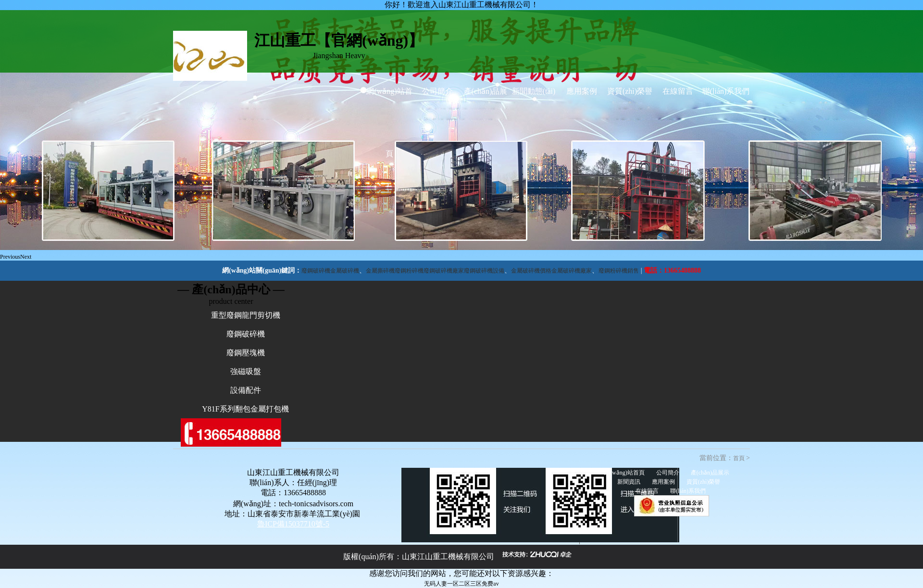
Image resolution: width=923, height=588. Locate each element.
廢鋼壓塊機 (246, 353)
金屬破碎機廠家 (572, 271)
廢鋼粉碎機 (409, 271)
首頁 (739, 458)
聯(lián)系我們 (726, 91)
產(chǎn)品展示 (486, 122)
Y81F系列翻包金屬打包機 (245, 409)
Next (26, 257)
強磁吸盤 (246, 371)
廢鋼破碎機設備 (484, 271)
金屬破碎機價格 (531, 271)
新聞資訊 (629, 482)
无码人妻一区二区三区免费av (461, 584)
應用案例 (582, 91)
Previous (10, 257)
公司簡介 (437, 91)
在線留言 (678, 91)
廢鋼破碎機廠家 (444, 271)
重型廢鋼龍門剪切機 (246, 315)
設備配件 (246, 390)
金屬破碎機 (345, 271)
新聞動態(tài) (534, 91)
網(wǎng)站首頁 (389, 122)
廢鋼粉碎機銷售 (619, 271)
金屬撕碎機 (380, 271)
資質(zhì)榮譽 (630, 91)
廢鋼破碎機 (316, 271)
